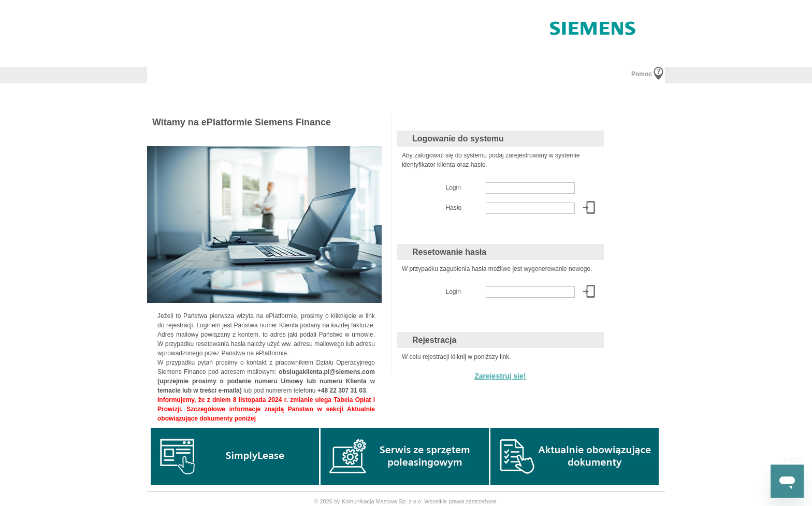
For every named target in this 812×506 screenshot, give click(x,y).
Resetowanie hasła (449, 252)
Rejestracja (434, 340)
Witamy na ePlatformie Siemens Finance (242, 122)
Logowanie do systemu (458, 139)
